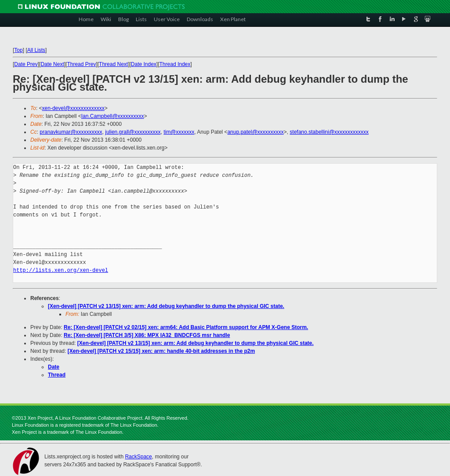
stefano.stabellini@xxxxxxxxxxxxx (329, 132)
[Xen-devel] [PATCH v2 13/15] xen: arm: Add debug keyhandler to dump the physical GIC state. (166, 306)
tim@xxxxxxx (179, 132)
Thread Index (175, 64)
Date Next (52, 64)
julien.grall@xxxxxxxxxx (133, 132)
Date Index (144, 64)
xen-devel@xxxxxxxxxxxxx (73, 108)
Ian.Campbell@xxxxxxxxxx (113, 116)
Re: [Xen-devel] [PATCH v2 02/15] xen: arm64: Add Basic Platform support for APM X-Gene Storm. (186, 327)
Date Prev (26, 64)
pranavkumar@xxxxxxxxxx (71, 132)
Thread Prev (81, 64)
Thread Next (113, 64)
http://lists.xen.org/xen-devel (61, 270)
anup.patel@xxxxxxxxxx (255, 132)
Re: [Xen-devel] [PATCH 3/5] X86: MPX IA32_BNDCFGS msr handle (147, 335)
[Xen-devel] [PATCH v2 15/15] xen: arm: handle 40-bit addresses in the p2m (161, 351)
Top (18, 50)
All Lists (36, 50)
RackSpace (138, 457)
